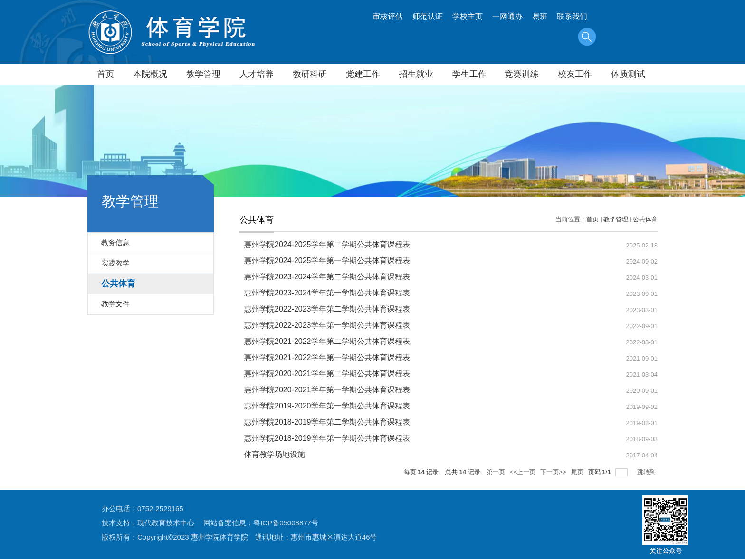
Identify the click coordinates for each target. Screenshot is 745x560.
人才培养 (257, 74)
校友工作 (575, 74)
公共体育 (645, 219)
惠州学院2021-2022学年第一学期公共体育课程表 (327, 357)
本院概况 (150, 74)
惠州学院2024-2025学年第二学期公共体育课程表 (327, 244)
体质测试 (628, 74)
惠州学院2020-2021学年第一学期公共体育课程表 (327, 390)
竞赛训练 (522, 74)
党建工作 (363, 74)
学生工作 (469, 74)
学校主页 (468, 16)
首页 (105, 74)
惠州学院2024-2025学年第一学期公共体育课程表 (327, 261)
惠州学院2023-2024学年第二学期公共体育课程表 (327, 277)
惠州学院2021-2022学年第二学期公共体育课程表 (327, 341)
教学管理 (203, 74)
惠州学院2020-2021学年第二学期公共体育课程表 (327, 374)
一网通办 (507, 16)
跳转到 (647, 472)
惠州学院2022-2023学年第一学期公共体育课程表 (327, 325)
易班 (540, 16)
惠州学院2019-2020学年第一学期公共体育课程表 (327, 406)
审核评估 (388, 16)
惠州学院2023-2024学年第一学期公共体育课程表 (327, 293)
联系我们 (572, 16)
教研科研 (310, 74)
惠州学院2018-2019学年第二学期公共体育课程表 (327, 422)
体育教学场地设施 (275, 454)
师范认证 (428, 16)
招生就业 (416, 74)
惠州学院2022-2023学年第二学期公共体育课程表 (327, 309)
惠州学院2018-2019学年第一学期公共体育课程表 (327, 438)
